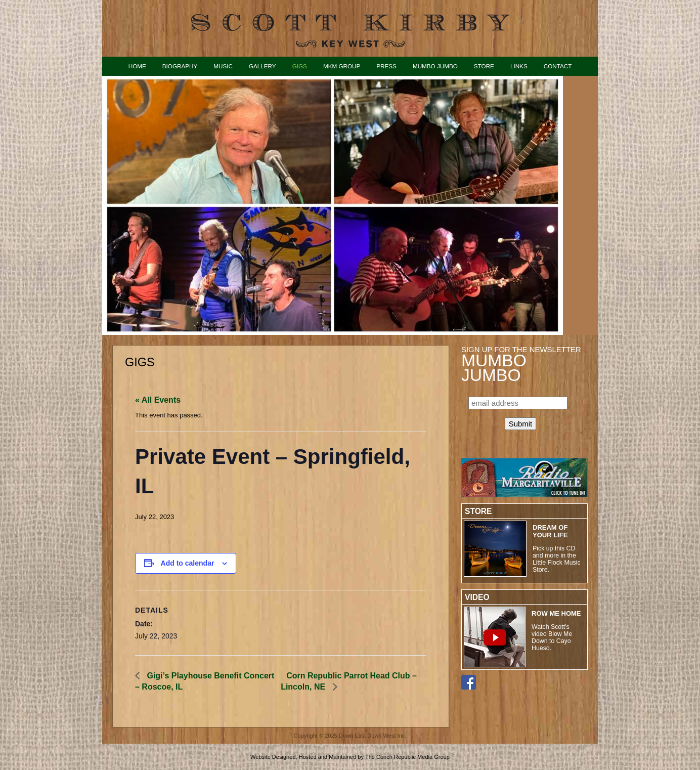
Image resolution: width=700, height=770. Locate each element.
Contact (558, 66)
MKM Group (342, 66)
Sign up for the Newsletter (521, 364)
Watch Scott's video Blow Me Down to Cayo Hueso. (552, 637)
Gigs (300, 66)
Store (484, 66)
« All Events (158, 400)
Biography (180, 66)
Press (386, 66)
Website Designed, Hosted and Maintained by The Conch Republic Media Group (350, 757)
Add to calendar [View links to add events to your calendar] (188, 563)
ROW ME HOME (556, 613)
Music (223, 66)
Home (137, 66)
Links (519, 66)
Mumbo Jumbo (435, 66)
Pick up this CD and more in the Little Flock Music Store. (557, 559)
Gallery (262, 66)
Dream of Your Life (550, 531)
